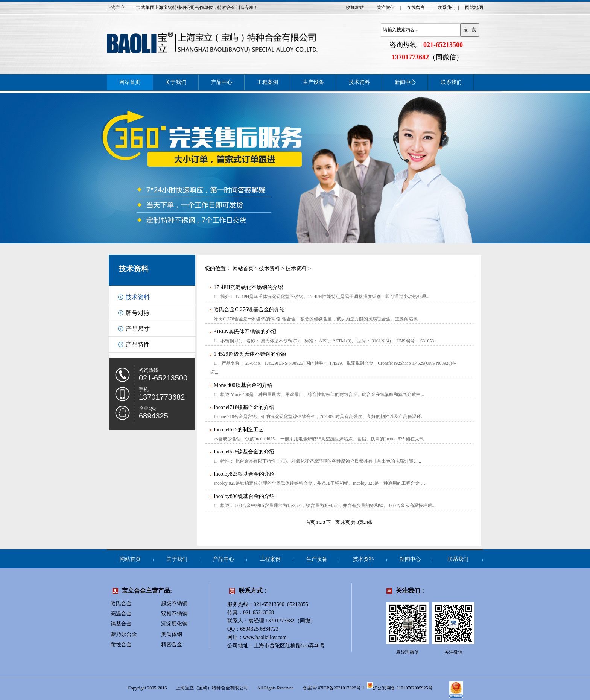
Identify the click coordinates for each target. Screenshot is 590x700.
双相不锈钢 (174, 614)
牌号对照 (138, 313)
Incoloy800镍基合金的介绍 (244, 496)
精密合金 (172, 644)
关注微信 (386, 8)
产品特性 (138, 345)
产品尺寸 (138, 329)
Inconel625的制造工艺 (238, 430)
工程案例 (268, 82)
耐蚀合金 (121, 644)
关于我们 (176, 82)
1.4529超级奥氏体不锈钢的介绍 (250, 354)
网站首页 (130, 82)
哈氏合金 (121, 603)
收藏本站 (355, 8)
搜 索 (470, 30)
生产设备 (313, 82)
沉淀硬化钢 (174, 624)
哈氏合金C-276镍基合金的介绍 (249, 310)
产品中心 (222, 82)
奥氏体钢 (172, 634)
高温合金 (121, 614)
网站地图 (474, 8)
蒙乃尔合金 (124, 634)
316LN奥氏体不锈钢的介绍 (245, 332)
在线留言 (416, 8)
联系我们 (447, 8)
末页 (345, 522)
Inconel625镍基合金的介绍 (244, 452)
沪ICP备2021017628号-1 (341, 688)
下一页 (333, 522)
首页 (310, 522)
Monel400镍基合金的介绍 (243, 385)
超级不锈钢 (174, 603)
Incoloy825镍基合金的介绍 (244, 474)
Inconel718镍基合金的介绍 (244, 407)
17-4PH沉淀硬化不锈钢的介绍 (248, 287)
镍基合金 (121, 624)
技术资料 (359, 82)
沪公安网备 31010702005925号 (400, 686)
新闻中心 (405, 82)
